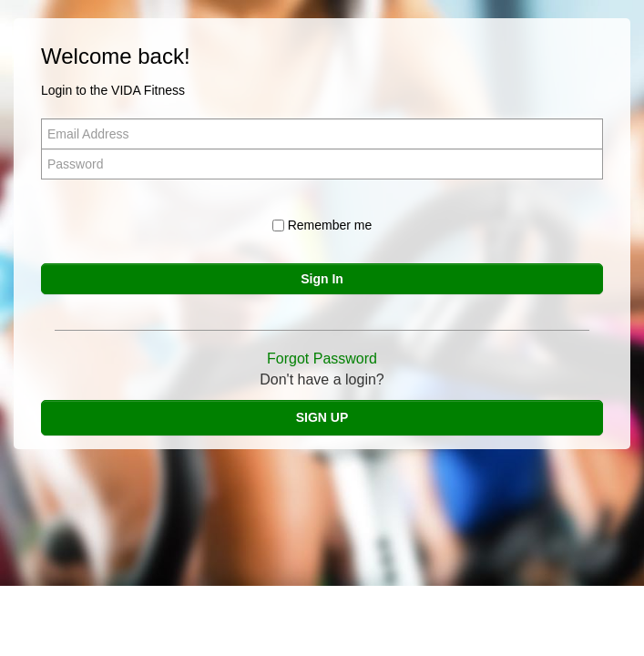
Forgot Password (322, 359)
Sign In (322, 279)
